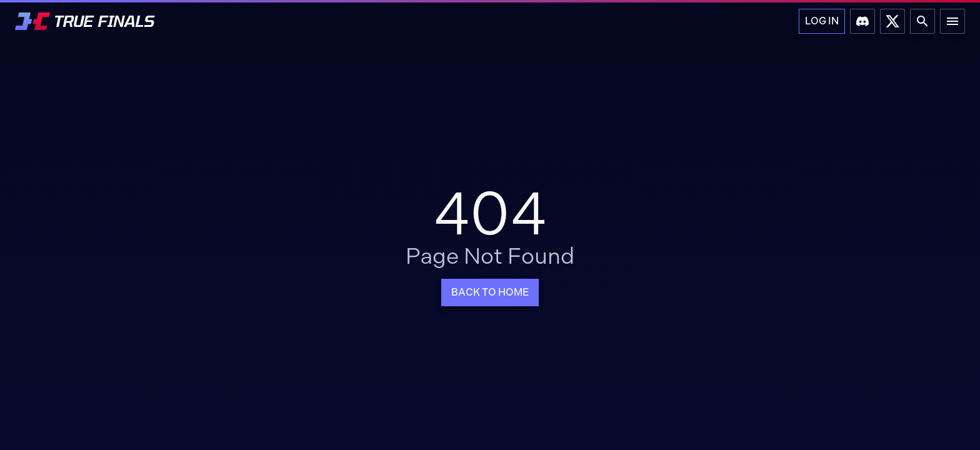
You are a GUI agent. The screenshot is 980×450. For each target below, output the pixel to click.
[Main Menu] (952, 21)
